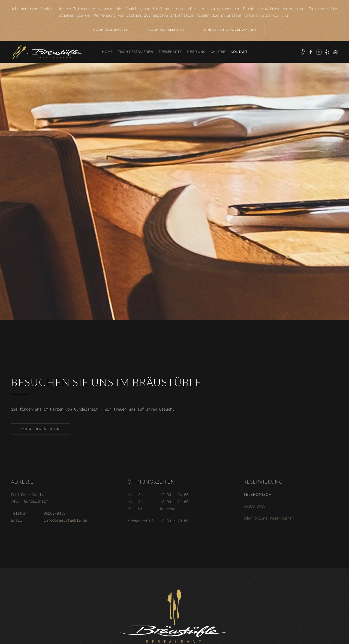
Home (107, 52)
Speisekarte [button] (170, 52)
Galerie (218, 52)
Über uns (196, 52)
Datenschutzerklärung (266, 15)
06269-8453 (55, 513)
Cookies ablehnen (166, 30)
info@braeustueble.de (65, 520)
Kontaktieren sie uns (41, 429)
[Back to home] (49, 52)
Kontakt (239, 52)
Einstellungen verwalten (230, 30)
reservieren (282, 518)
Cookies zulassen (111, 30)
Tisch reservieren (136, 52)
